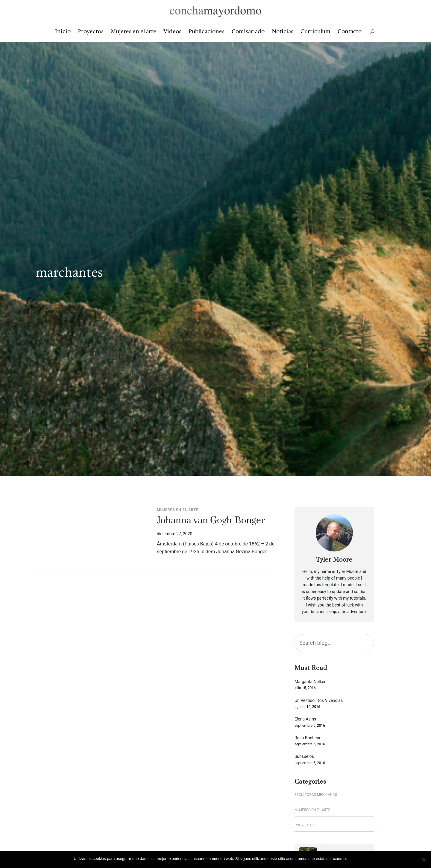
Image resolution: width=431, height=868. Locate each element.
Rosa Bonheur (308, 738)
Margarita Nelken (311, 682)
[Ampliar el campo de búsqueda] (372, 32)
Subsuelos (304, 757)
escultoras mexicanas (316, 795)
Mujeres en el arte (178, 510)
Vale (354, 859)
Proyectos (305, 825)
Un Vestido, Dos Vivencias (319, 701)
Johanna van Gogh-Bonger (211, 521)
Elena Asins (305, 719)
